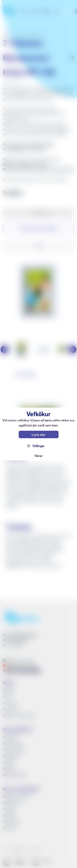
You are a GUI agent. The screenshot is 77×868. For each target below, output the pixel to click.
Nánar (39, 456)
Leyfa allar (38, 435)
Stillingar (38, 446)
